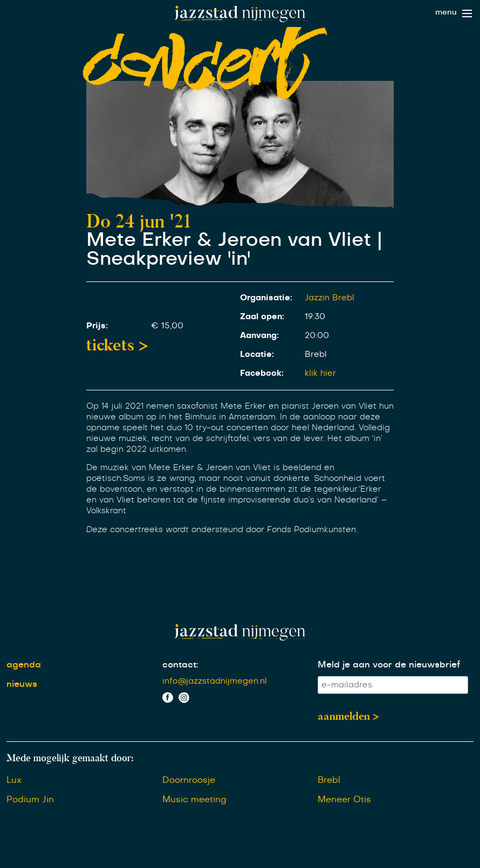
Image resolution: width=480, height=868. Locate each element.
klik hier (320, 373)
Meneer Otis (344, 800)
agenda (24, 665)
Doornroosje (189, 780)
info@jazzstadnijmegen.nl (215, 681)
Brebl (329, 780)
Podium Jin (30, 800)
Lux (14, 780)
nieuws (22, 684)
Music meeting (194, 800)
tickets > (117, 345)
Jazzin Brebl (330, 298)
